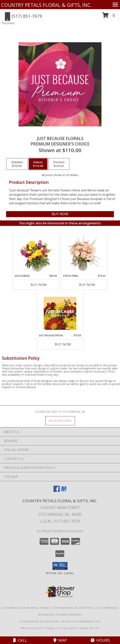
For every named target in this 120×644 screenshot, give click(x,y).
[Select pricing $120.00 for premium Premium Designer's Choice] (59, 164)
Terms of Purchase (61, 628)
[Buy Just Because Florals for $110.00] (60, 214)
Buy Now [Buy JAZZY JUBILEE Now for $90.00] (39, 285)
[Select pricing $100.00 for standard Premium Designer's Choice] (17, 164)
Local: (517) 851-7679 (60, 521)
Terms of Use (89, 628)
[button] (109, 17)
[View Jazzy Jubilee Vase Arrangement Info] (36, 254)
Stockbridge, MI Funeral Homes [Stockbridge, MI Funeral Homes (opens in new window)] (26, 608)
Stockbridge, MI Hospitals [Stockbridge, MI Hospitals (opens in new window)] (74, 608)
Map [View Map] (60, 640)
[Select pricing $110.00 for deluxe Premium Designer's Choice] (38, 164)
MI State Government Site (81, 621)
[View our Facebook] (57, 491)
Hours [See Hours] (100, 640)
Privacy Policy (32, 628)
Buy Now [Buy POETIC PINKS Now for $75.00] (87, 285)
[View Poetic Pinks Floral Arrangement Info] (84, 254)
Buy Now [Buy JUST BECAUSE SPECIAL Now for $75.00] (63, 344)
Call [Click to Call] (20, 640)
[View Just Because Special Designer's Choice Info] (60, 313)
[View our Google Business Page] (64, 491)
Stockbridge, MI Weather (39, 621)
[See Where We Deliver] (60, 421)
